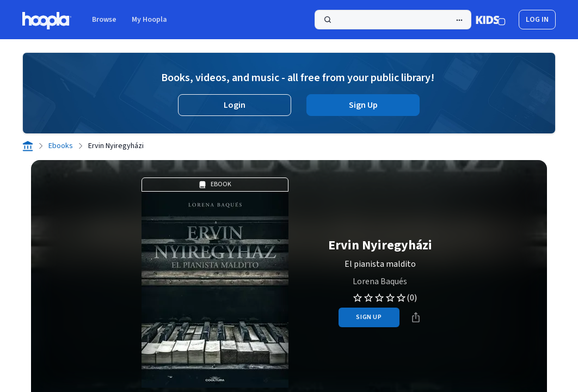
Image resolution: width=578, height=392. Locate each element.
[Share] (416, 317)
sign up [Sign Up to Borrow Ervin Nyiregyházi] (369, 317)
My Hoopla (149, 20)
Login (235, 105)
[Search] (393, 20)
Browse (104, 20)
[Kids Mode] (491, 20)
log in (537, 20)
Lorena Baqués (380, 281)
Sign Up (363, 105)
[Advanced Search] (459, 20)
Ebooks (61, 146)
